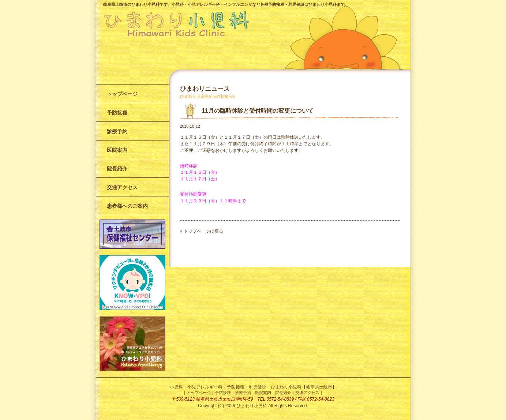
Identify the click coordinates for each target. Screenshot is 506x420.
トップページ (122, 94)
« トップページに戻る (202, 231)
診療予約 (117, 131)
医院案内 (117, 150)
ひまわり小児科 (252, 406)
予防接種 (117, 113)
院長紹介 (117, 169)
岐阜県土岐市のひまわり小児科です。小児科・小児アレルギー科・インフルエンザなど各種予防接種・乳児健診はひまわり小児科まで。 (226, 4)
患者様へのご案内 (127, 206)
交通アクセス (122, 187)
